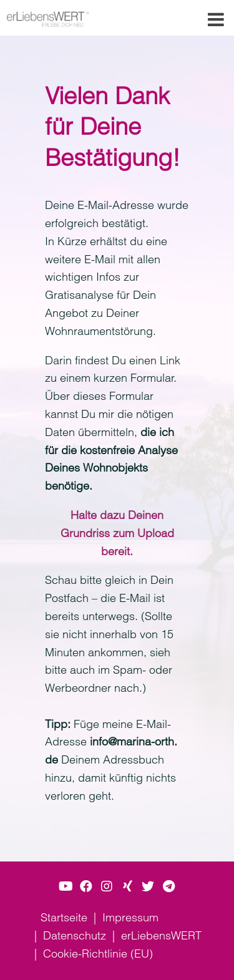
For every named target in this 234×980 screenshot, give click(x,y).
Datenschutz (75, 935)
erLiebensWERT (161, 935)
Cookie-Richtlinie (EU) (98, 953)
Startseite (64, 917)
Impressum (130, 917)
